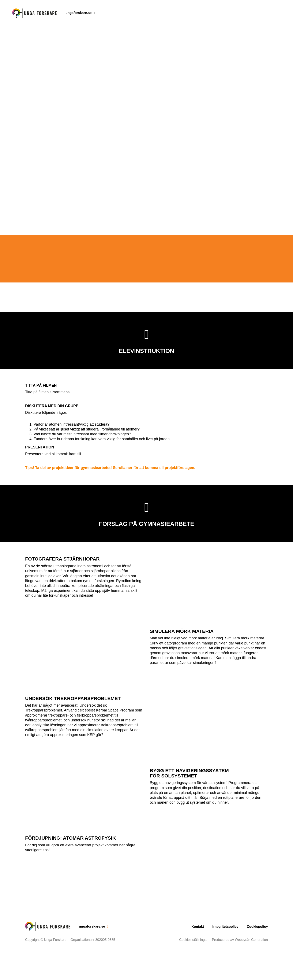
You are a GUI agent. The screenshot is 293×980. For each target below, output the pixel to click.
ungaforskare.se (79, 13)
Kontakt (198, 952)
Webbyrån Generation (251, 965)
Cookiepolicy (257, 952)
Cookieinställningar (193, 965)
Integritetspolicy (225, 952)
